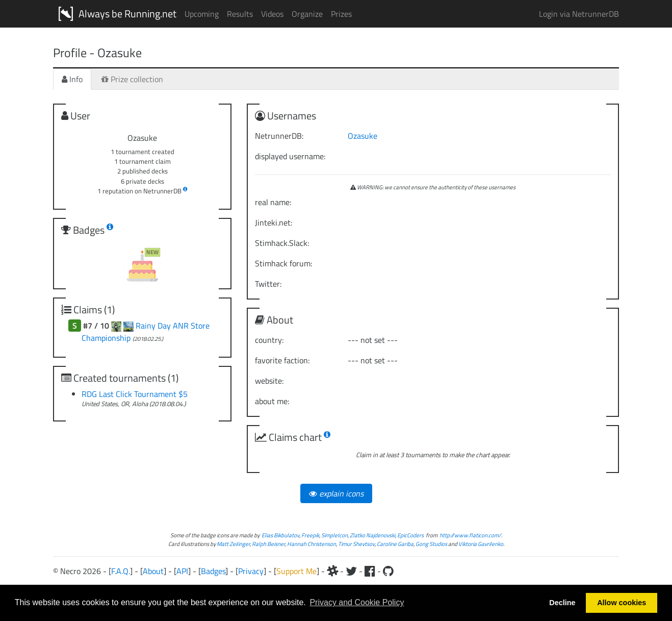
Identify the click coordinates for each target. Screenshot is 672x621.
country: (269, 340)
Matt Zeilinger (233, 544)
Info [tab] (72, 79)
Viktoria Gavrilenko (481, 544)
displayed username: (290, 156)
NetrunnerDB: (279, 136)
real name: (273, 202)
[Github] (388, 571)
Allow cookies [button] (622, 603)
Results (240, 14)
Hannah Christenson (312, 544)
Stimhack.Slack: (282, 243)
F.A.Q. (121, 571)
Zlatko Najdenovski (372, 535)
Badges (213, 571)
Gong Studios (431, 544)
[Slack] (332, 571)
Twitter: (268, 284)
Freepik (310, 535)
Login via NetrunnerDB (579, 14)
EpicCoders (410, 535)
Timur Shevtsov (356, 544)
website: (269, 381)
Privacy (251, 571)
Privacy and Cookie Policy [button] (357, 602)
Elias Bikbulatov (280, 535)
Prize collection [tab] (132, 79)
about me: (272, 401)
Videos (272, 14)
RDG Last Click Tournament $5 (135, 394)
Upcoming (202, 14)
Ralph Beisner (268, 544)
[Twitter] (351, 571)
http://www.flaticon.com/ (470, 535)
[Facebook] (370, 571)
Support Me (296, 571)
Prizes (341, 14)
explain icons (336, 493)
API (182, 571)
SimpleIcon (334, 535)
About (153, 571)
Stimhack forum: (283, 263)
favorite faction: (282, 360)
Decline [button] (562, 603)
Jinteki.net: (274, 222)
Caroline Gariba (395, 544)
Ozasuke (363, 136)
